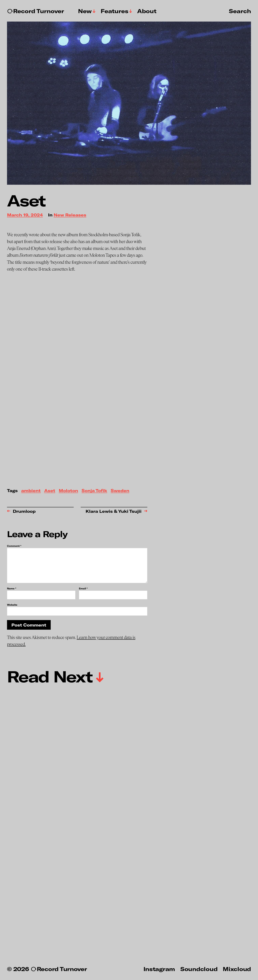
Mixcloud (237, 969)
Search (240, 11)
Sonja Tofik (94, 491)
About (147, 11)
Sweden (120, 491)
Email (83, 589)
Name (12, 589)
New (85, 11)
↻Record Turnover (36, 11)
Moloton (68, 491)
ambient (31, 491)
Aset (50, 491)
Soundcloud (199, 969)
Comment (14, 546)
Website (12, 605)
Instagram (159, 969)
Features (115, 11)
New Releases (70, 215)
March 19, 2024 (25, 215)
